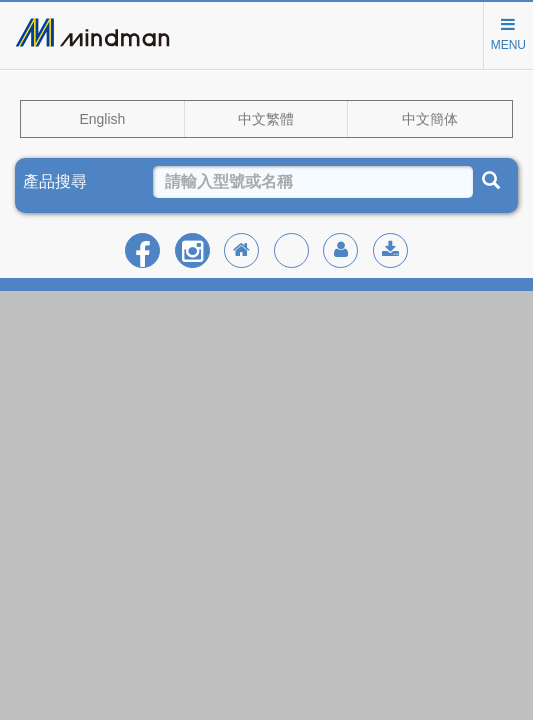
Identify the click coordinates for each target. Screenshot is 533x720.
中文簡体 (430, 119)
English (102, 119)
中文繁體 (266, 119)
